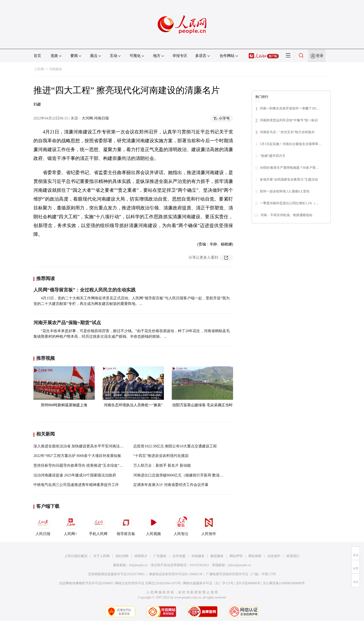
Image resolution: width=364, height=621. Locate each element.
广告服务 (160, 556)
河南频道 (55, 69)
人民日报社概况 (76, 556)
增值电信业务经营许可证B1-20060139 (176, 574)
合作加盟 (179, 556)
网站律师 (255, 556)
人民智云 (181, 525)
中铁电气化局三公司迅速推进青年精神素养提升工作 (76, 485)
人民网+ (71, 525)
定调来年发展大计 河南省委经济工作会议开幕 (171, 485)
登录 (320, 56)
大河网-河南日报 (95, 118)
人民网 (39, 69)
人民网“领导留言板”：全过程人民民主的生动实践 (84, 290)
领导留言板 (126, 525)
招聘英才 (141, 556)
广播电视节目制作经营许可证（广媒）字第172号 (241, 574)
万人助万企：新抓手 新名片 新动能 (162, 465)
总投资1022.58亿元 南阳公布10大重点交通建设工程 (175, 446)
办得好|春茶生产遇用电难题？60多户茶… (289, 168)
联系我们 (293, 556)
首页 (37, 56)
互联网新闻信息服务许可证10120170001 (116, 574)
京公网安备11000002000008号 (284, 583)
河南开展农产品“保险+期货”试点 (67, 323)
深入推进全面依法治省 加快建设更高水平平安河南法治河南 (82, 446)
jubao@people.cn (240, 565)
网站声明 (236, 556)
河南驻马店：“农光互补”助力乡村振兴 (287, 132)
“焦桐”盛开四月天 (273, 156)
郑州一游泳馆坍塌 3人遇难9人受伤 (285, 191)
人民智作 (209, 525)
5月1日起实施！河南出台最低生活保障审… (291, 144)
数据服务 (217, 556)
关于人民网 (101, 556)
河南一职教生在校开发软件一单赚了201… (290, 108)
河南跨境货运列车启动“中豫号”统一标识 (289, 120)
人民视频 (153, 525)
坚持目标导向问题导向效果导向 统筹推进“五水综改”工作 (80, 465)
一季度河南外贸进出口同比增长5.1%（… (289, 203)
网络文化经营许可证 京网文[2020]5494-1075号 (148, 583)
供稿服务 (198, 556)
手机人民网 (98, 525)
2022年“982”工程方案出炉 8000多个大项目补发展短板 (77, 456)
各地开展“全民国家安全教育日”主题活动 (289, 180)
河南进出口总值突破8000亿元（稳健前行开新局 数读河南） (182, 475)
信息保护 (274, 556)
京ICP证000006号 (248, 583)
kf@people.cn (138, 565)
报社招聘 (122, 556)
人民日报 (43, 525)
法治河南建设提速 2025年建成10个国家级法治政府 (75, 475)
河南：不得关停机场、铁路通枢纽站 (286, 215)
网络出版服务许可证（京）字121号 (208, 583)
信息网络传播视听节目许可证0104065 (86, 583)
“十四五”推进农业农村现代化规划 (161, 456)
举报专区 (180, 56)
